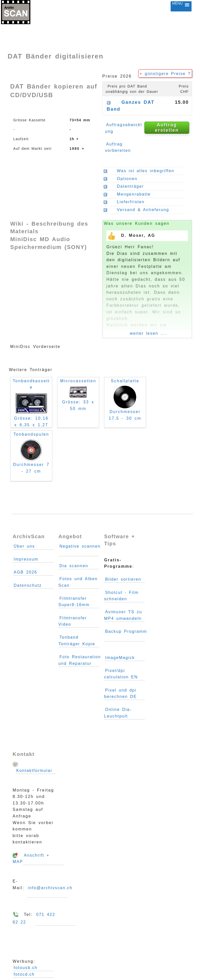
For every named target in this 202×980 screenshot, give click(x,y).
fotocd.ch (24, 974)
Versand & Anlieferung (142, 210)
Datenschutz (28, 585)
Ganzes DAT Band (130, 106)
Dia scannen (74, 566)
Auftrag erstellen (167, 128)
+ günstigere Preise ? (165, 74)
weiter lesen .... (148, 333)
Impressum (26, 559)
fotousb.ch (26, 968)
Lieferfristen (130, 202)
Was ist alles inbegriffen (139, 171)
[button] (177, 6)
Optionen (120, 179)
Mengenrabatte (127, 194)
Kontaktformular (34, 771)
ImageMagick (120, 658)
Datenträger (129, 186)
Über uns (24, 546)
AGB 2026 (26, 572)
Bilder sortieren (123, 579)
